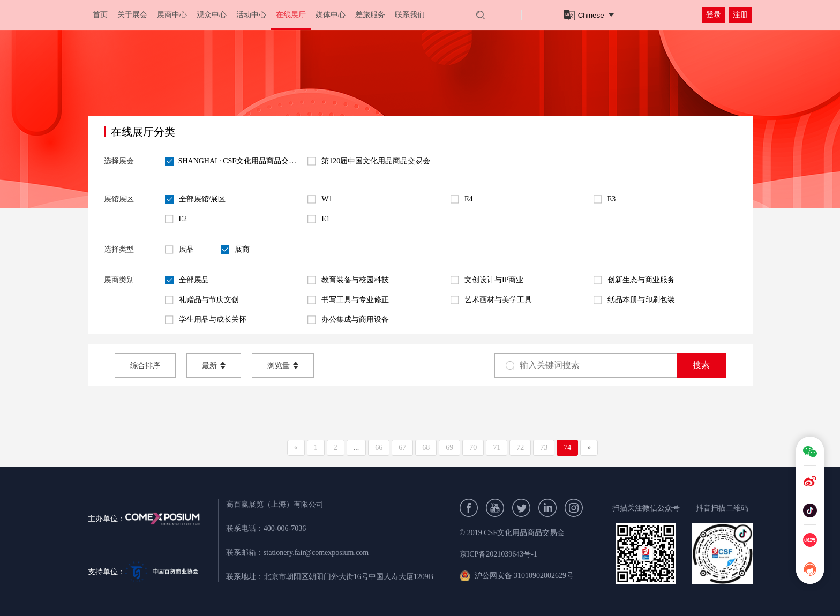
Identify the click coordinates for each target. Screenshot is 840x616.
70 (473, 448)
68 (426, 448)
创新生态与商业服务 (634, 280)
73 (544, 448)
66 (379, 448)
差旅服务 (370, 15)
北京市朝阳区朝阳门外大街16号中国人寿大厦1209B (348, 577)
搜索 (701, 365)
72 (520, 448)
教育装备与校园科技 (348, 280)
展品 (179, 250)
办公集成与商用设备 (348, 320)
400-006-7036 (285, 528)
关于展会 (132, 15)
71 (497, 448)
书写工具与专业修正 (348, 300)
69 (449, 448)
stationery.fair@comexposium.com (316, 553)
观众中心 (212, 15)
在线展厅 (291, 15)
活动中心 (251, 15)
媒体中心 (331, 15)
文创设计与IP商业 (487, 280)
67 (402, 448)
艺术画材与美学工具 (491, 300)
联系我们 (410, 15)
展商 (235, 250)
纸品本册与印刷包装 (634, 300)
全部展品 (187, 280)
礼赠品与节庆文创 (202, 300)
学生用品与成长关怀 (206, 320)
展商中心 (172, 15)
